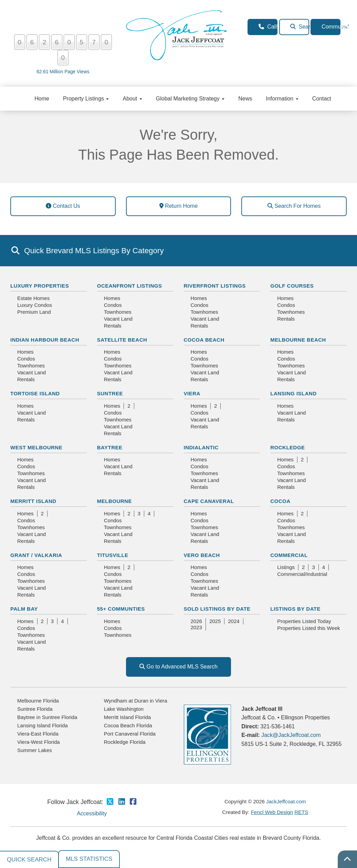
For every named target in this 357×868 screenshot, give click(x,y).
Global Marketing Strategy (190, 99)
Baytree (110, 447)
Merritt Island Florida (128, 717)
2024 (234, 621)
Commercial (289, 555)
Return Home (179, 206)
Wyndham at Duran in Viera (136, 701)
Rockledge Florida (125, 742)
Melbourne (114, 501)
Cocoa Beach (204, 340)
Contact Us (63, 206)
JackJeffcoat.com (286, 801)
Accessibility (92, 813)
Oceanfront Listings (130, 286)
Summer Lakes (35, 750)
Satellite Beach (122, 340)
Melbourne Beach (298, 340)
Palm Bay (24, 609)
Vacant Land (118, 319)
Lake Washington (124, 709)
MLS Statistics (89, 859)
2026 (196, 621)
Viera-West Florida (39, 742)
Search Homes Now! (300, 27)
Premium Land (34, 312)
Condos (113, 305)
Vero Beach (202, 555)
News (245, 99)
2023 (196, 627)
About (132, 99)
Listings (286, 567)
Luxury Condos (35, 305)
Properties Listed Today (304, 621)
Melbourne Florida (38, 701)
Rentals (113, 326)
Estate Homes (33, 298)
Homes (112, 298)
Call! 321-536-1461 (268, 27)
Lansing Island (293, 393)
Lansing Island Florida (43, 725)
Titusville (113, 555)
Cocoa (280, 501)
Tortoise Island (35, 393)
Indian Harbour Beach (45, 340)
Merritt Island (33, 501)
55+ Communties (121, 609)
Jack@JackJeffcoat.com (291, 735)
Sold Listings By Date (217, 609)
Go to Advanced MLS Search (178, 667)
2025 (215, 621)
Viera (192, 393)
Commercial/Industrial (302, 574)
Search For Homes (294, 206)
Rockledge (287, 447)
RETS (301, 812)
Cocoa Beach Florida (128, 725)
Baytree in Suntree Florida (47, 717)
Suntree (110, 393)
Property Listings (86, 99)
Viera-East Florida (38, 734)
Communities (331, 27)
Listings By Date (295, 609)
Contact (322, 99)
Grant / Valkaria (36, 555)
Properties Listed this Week (308, 628)
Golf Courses (292, 286)
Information (282, 99)
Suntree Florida (35, 709)
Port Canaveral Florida (130, 734)
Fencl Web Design (272, 812)
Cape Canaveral (209, 501)
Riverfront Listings (215, 286)
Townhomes (118, 312)
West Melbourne (36, 447)
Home (42, 99)
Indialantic (201, 447)
